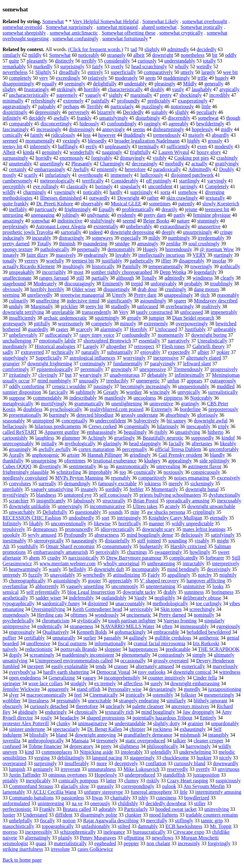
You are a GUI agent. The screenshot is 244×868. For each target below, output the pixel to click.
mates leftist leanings (204, 529)
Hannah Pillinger (105, 455)
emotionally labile (58, 341)
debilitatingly (71, 758)
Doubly (227, 169)
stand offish (88, 689)
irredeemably (211, 238)
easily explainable (70, 666)
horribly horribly (47, 289)
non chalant (158, 843)
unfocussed (192, 312)
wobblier (12, 701)
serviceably (141, 609)
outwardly (99, 198)
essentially (149, 341)
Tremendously (188, 369)
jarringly (189, 186)
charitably (121, 798)
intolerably (132, 752)
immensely (122, 175)
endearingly (96, 255)
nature (183, 221)
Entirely (208, 718)
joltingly (71, 215)
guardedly (38, 329)
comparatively (158, 72)
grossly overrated (171, 661)
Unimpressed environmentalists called (74, 661)
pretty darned (16, 244)
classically (77, 186)
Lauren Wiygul (174, 152)
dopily (15, 655)
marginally (141, 95)
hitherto (215, 432)
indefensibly (81, 598)
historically (103, 266)
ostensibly (163, 695)
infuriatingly (58, 175)
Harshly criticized (188, 546)
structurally (114, 501)
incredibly (220, 95)
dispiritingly (15, 112)
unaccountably (130, 603)
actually (199, 164)
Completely (217, 186)
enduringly (56, 712)
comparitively (152, 478)
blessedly (97, 141)
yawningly (65, 192)
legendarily (205, 272)
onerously (100, 803)
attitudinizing (126, 575)
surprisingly (72, 66)
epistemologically (55, 369)
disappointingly (18, 84)
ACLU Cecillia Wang (54, 792)
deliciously (192, 535)
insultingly (73, 266)
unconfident (160, 186)
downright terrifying (23, 312)
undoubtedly (81, 518)
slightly (152, 49)
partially (100, 278)
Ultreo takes (145, 506)
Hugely (150, 249)
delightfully (105, 84)
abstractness (107, 535)
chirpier (137, 729)
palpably (47, 106)
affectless (133, 683)
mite (135, 512)
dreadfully (70, 72)
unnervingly (70, 506)
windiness (203, 278)
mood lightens (163, 815)
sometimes (160, 204)
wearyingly (91, 375)
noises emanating (192, 478)
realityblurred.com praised (117, 409)
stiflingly (184, 821)
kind (29, 752)
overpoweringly (192, 324)
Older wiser (84, 289)
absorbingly (178, 415)
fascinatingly (16, 129)
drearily (169, 209)
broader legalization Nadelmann (147, 141)
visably (202, 541)
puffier (9, 638)
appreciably (121, 581)
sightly (116, 95)
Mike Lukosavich (141, 769)
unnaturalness (102, 769)
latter (111, 781)
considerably (117, 61)
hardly (116, 192)
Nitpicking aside (96, 752)
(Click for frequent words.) (96, 49)
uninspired (43, 421)
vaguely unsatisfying (52, 489)
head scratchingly (149, 66)
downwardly (226, 763)
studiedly (120, 306)
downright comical (192, 672)
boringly (104, 186)
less (87, 135)
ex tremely (105, 683)
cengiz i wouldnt (69, 386)
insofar (219, 261)
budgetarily (151, 546)
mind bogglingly (158, 712)
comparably (21, 124)
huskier (204, 758)
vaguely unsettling (85, 586)
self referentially (43, 592)
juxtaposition (206, 775)
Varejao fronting (180, 621)
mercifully (157, 821)
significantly (120, 301)
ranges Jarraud (54, 278)
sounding (178, 541)
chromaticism (56, 621)
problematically (138, 209)
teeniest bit (83, 261)
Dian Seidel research (193, 318)
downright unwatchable (211, 506)
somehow (188, 192)
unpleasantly (118, 146)
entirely (95, 72)
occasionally (133, 661)
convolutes (20, 484)
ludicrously (152, 175)
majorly (196, 135)
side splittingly (215, 461)
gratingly (190, 404)
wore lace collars (45, 683)
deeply (169, 232)
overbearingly (180, 306)
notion (69, 821)
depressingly (48, 112)
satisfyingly (223, 535)
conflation (156, 763)
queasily (105, 786)
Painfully (132, 266)
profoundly (129, 101)
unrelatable (63, 312)
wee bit (230, 72)
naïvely (10, 649)
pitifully (42, 324)
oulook (169, 786)
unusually (89, 381)
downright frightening (50, 364)
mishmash (190, 735)
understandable (130, 723)
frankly (84, 118)
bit (215, 55)
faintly (37, 135)
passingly (103, 386)
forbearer (215, 558)
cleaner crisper (208, 741)
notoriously (182, 106)
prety (106, 746)
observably (92, 204)
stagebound (14, 284)
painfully (100, 101)
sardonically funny (61, 603)
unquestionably (193, 386)
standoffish (174, 775)
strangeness (82, 626)
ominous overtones (68, 775)
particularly (122, 106)
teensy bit (12, 146)
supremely (67, 95)
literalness (39, 701)
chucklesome (176, 758)
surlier (90, 638)
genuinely (52, 152)
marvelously (225, 666)
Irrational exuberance (115, 461)
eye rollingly (46, 186)
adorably (108, 809)
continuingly (93, 364)
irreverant (71, 769)
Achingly (97, 438)
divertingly (50, 466)
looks (218, 586)
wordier (134, 392)
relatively (98, 78)
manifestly (115, 398)
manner (156, 523)
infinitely (12, 118)
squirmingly (107, 318)
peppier (131, 843)
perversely (79, 112)
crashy (54, 558)
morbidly (175, 164)
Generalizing (62, 678)
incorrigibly (54, 272)
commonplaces (57, 752)
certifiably (34, 638)
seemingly (75, 84)
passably (113, 638)
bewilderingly (210, 124)
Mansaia (80, 741)
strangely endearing (139, 701)
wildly (9, 192)
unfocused (148, 306)
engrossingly (22, 632)
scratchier (19, 501)
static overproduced (146, 741)
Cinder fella (205, 678)
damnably (148, 826)
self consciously (115, 495)
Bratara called (77, 809)
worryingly (134, 358)
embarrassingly (50, 169)
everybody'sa (22, 672)
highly (194, 141)
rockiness (162, 729)
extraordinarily (175, 226)
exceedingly (68, 78)
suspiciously (228, 781)
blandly (217, 455)
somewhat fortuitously (125, 39)
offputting (134, 838)
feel (78, 695)
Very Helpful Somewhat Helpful (106, 21)
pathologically (55, 249)
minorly (128, 324)
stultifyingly (103, 221)
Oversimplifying (48, 609)
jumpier (157, 318)
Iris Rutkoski (206, 643)
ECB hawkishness (184, 826)
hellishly (77, 569)
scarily (31, 175)
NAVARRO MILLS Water (128, 626)
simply (199, 655)
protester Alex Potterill (26, 723)
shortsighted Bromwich (107, 341)
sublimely (86, 392)
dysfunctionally (225, 495)
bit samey (176, 421)
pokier (223, 352)
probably (193, 284)
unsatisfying (187, 432)
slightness (129, 746)
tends (101, 666)
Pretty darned (173, 615)
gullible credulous (173, 638)
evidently (127, 215)
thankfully (13, 461)
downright (163, 55)
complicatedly (183, 558)
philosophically (163, 746)
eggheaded (105, 843)
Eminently (113, 284)
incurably (41, 238)
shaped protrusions (106, 718)
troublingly (221, 284)
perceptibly (14, 186)
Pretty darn (145, 295)
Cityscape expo (189, 832)
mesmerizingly (219, 695)
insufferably (77, 763)
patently (186, 204)
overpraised (14, 763)
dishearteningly (169, 129)
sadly (8, 352)
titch (205, 295)
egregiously (228, 626)
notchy (205, 575)
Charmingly (112, 164)
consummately (117, 546)
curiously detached (49, 706)
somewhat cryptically (181, 33)
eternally (219, 518)
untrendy (12, 575)
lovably (123, 255)
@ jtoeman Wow (217, 249)
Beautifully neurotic (163, 438)
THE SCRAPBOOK (219, 649)
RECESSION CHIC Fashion (32, 518)
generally (214, 84)
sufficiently (178, 146)
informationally (110, 643)
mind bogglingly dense (150, 535)
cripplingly (204, 512)
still (80, 278)
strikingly (67, 89)
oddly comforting (27, 386)
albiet (203, 352)
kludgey (152, 461)
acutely (172, 506)
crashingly (227, 158)
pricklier (69, 306)
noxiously (173, 472)
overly (117, 66)
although (125, 278)
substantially (120, 352)
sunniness (194, 592)
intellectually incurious (162, 255)
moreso (10, 832)
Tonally (149, 278)
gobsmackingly (130, 632)
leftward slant (197, 364)
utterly (187, 72)
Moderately (45, 284)
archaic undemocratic (65, 318)
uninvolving (217, 809)
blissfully (39, 735)
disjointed (98, 603)
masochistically (18, 826)
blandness (46, 495)
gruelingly (125, 438)
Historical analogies (55, 346)
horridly (44, 158)
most (79, 272)
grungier (11, 364)
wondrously (107, 615)
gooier (95, 581)
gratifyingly (227, 164)
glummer (71, 438)
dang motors (207, 289)
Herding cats (50, 615)
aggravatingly (17, 106)
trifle (203, 78)
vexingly (71, 141)
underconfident (111, 421)
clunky (64, 723)
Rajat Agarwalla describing (111, 821)
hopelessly (202, 129)
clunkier (133, 815)
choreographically (27, 581)
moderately (126, 78)
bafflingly (68, 146)
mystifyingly (16, 495)
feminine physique (212, 215)
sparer (180, 301)
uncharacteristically (29, 95)
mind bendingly (183, 569)
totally (210, 61)
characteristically (125, 89)
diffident (64, 815)
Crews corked (103, 426)
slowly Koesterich (221, 204)
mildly (35, 55)
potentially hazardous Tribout (162, 718)
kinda (29, 152)
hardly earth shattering (66, 672)
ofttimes (79, 615)
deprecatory (82, 746)
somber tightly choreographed (122, 272)
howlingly (200, 552)
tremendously (167, 135)
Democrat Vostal (114, 672)
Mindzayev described (216, 301)
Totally (44, 244)
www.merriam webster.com (67, 563)
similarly (12, 55)
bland (62, 735)
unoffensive (38, 643)
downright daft (109, 569)
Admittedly (200, 169)
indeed (96, 232)
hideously (89, 124)
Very (124, 312)
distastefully (117, 541)
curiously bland (190, 763)
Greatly (111, 392)
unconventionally (68, 523)
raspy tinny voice (97, 335)
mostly (10, 175)
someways (102, 238)
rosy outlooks (152, 672)
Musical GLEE (126, 204)
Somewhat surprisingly (69, 27)
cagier (62, 329)
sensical (11, 592)
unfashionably (96, 826)
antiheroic (209, 638)
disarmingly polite (99, 815)
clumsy (132, 781)
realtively (211, 306)
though (233, 118)
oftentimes (75, 461)
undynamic (98, 215)
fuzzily (35, 575)
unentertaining (160, 586)
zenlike (173, 244)
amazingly (13, 221)
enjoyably (150, 352)
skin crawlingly (182, 198)
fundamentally (128, 364)
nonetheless (193, 55)
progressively (224, 369)
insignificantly (51, 501)
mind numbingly (54, 381)
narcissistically (83, 558)
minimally (13, 101)
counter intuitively (167, 678)
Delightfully (55, 512)
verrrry (31, 261)
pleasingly (165, 84)
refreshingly (43, 101)
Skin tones (171, 609)
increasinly (189, 843)
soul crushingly (204, 244)
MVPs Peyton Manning (79, 478)
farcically (58, 392)
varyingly (217, 181)
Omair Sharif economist (70, 546)
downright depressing (132, 232)
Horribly (139, 329)
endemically (50, 626)
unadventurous (125, 375)
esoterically (193, 666)
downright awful (211, 421)
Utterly (119, 295)
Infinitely (12, 523)
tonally (10, 261)
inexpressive (166, 358)
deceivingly (219, 569)
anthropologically (46, 741)
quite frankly (16, 204)
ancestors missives (190, 706)
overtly (203, 769)
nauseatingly (84, 541)
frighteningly (78, 209)
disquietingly (117, 289)
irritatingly (20, 375)
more (102, 763)
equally (49, 84)
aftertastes (202, 444)
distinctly (64, 61)
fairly (98, 66)
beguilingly (135, 432)
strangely (116, 55)
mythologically (80, 444)
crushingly (176, 289)
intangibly (218, 735)
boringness (223, 592)
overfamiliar (15, 586)
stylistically (89, 621)
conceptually (75, 421)
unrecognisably (18, 444)
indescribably (83, 398)
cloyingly (48, 375)
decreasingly (145, 164)
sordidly (113, 489)
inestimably (14, 541)
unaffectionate (17, 278)
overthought (90, 175)
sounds (116, 512)
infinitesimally (190, 375)
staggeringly (142, 758)
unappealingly (178, 295)
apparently (58, 689)
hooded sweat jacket (176, 809)
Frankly (47, 809)
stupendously (16, 615)
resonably (121, 478)
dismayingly (132, 158)
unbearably (225, 329)
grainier (196, 723)
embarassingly (101, 432)
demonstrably (121, 249)
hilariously (168, 426)
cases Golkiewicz (95, 849)
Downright (128, 198)
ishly (143, 798)
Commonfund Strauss (31, 786)
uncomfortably (224, 449)
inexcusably (229, 501)
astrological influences (92, 358)
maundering (95, 244)
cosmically (145, 472)
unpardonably (225, 723)
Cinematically (104, 695)
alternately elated (204, 358)
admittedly (178, 49)
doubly (157, 89)
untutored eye (78, 495)
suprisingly (142, 192)
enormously (72, 158)
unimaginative (92, 723)
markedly (43, 66)
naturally (90, 352)
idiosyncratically (117, 529)
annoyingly (114, 129)
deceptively (126, 763)
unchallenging (17, 341)
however (107, 135)
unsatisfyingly (114, 118)
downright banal (202, 489)
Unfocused (166, 329)
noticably (92, 192)
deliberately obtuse (202, 598)
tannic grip (212, 821)
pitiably (10, 781)
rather (153, 198)
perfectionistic (17, 809)
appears (195, 381)
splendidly (161, 752)
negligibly (165, 598)
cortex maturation (96, 449)
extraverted (32, 352)
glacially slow (75, 786)
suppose (17, 398)
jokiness (152, 484)
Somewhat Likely (160, 21)
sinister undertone (27, 729)
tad (134, 49)
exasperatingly (193, 101)
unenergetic (148, 381)
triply (224, 426)
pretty (166, 95)
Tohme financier (45, 746)
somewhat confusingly (75, 39)
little (206, 106)
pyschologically (66, 409)
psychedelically (18, 621)
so (106, 466)
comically (13, 135)
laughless (45, 438)
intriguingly (129, 518)
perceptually (135, 449)
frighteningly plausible (26, 472)
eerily (91, 146)
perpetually (88, 249)
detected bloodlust (95, 415)
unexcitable (99, 701)
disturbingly (148, 118)
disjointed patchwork (192, 175)
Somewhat (53, 21)
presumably (68, 701)
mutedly (192, 689)
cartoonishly (15, 438)
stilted (124, 826)
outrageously (223, 381)
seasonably (14, 421)
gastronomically (132, 466)
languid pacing (107, 758)
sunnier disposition (22, 392)
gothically (230, 266)
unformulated (16, 803)
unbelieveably (23, 335)
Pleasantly (82, 164)
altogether (116, 346)
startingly (223, 255)
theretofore (87, 706)
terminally (149, 146)
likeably (228, 444)
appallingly (179, 575)
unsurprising (44, 461)
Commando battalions (31, 798)
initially (49, 444)
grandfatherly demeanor (148, 735)
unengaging (43, 215)
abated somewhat (159, 27)
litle (183, 792)
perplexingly (15, 226)
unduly (16, 306)
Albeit (9, 152)
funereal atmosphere (151, 792)
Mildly (190, 84)
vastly (178, 89)
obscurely (12, 706)
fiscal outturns (72, 643)
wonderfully (82, 152)
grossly (215, 141)
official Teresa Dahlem (178, 449)
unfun (173, 381)
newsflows (162, 838)
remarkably (14, 66)
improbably (100, 472)
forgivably (102, 158)
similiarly (176, 701)
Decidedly (133, 112)
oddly (231, 55)
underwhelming (195, 752)
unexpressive (153, 369)
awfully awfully (55, 449)
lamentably (14, 792)
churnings (137, 552)
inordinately (15, 346)
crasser (121, 666)
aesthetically (15, 598)
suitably (159, 112)
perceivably (108, 552)
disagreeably (192, 261)
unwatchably (22, 512)
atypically (230, 89)
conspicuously (206, 472)
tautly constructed (154, 312)
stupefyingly (15, 358)
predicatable (178, 649)
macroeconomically (46, 695)
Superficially (49, 358)
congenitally (137, 426)
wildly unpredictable (193, 523)
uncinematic (139, 615)
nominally (204, 615)
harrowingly (198, 746)
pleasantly (37, 61)
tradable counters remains (212, 815)
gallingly (138, 638)
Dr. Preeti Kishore (55, 204)
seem (150, 78)
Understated (35, 815)
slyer (14, 695)
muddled (226, 386)
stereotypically (49, 541)
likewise (102, 523)
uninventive (161, 404)
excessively (229, 478)
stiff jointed (149, 541)
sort (105, 518)
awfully (61, 118)
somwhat (41, 221)
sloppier (113, 649)
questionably (88, 512)
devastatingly (163, 689)
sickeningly (202, 484)
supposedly (202, 438)
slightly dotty (167, 723)
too (123, 472)
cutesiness (166, 798)
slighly (182, 112)
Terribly (95, 106)
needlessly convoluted (25, 478)
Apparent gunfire (62, 432)
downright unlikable (29, 506)
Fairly (154, 575)
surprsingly (45, 763)
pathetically (142, 261)
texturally (215, 198)
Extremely (162, 409)
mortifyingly (54, 404)
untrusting (13, 215)
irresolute (60, 849)
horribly (92, 89)
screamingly (42, 655)
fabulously (84, 501)
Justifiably (195, 329)
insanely (89, 489)
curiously (147, 61)
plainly (65, 838)
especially (131, 238)
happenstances (143, 649)
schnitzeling (68, 472)
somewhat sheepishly (24, 33)
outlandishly (114, 598)
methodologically (170, 603)
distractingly (71, 238)
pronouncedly (79, 529)
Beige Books (156, 221)
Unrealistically (212, 341)
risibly (161, 432)
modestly (224, 146)
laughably (202, 89)
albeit (139, 55)
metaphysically (18, 404)
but (68, 375)
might (223, 541)
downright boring (209, 335)
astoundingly (153, 301)
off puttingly (159, 181)
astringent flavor (205, 466)
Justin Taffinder (25, 775)
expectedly (179, 352)
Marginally (42, 306)
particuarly (46, 209)
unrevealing (168, 466)
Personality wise (125, 689)
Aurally (16, 455)
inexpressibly (39, 832)
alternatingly (38, 838)
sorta (165, 192)
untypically (189, 392)
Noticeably (201, 398)
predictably (159, 101)
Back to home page (22, 860)
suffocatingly (58, 335)
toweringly (201, 266)
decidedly (207, 49)
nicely (225, 758)
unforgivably (164, 284)
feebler (137, 489)
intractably (193, 563)
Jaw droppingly (198, 712)
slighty (10, 89)
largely (208, 72)
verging (42, 758)
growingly (121, 369)
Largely (91, 346)
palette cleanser (148, 706)
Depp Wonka (173, 272)
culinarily (19, 301)
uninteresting (51, 803)
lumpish (17, 769)
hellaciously (15, 426)
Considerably (125, 181)
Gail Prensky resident (180, 455)
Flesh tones (173, 346)
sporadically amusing (188, 501)
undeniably (136, 84)
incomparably (146, 569)
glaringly (112, 444)
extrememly (156, 324)
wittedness (230, 672)
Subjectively (146, 421)
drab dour (147, 289)
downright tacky (139, 592)
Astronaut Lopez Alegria (61, 226)
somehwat (208, 118)
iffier (166, 261)
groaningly (20, 449)
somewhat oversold (22, 27)
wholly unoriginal (121, 563)
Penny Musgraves (98, 838)
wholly (182, 66)
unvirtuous (228, 769)
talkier (179, 741)
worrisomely (71, 324)
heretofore (135, 169)
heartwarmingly (25, 569)
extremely (73, 101)
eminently (107, 169)
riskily (153, 781)
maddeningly (177, 78)
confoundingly (122, 124)
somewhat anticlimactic (74, 33)
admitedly (175, 278)
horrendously (179, 249)
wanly (55, 569)
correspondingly (138, 786)
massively (66, 255)
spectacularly (66, 729)
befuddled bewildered (209, 632)
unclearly (115, 706)
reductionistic (39, 649)
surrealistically (223, 392)
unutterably (20, 164)
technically (63, 352)
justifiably (112, 261)
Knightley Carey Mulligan (176, 518)
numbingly (179, 238)
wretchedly (94, 575)
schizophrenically (78, 832)
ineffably (18, 209)
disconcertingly (56, 124)
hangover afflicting (206, 581)
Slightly (43, 72)
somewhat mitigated (117, 27)
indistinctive (70, 221)
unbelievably (139, 226)
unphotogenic (46, 455)
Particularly (136, 809)
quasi (41, 843)
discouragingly (80, 284)
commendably (47, 398)
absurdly (221, 135)
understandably (180, 61)
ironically (135, 695)
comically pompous (78, 781)
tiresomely (107, 741)
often (167, 626)
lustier (9, 815)
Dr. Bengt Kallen (105, 729)
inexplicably (38, 781)
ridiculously (63, 135)
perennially (92, 369)
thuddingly (134, 135)
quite (14, 61)
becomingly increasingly (146, 386)
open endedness (25, 678)
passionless (73, 798)
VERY (199, 255)
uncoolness (145, 398)
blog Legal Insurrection (91, 592)
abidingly (28, 712)
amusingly (148, 244)
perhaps (71, 106)
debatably (157, 375)
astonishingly (67, 581)
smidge (122, 244)
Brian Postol (146, 501)
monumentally (40, 141)
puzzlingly (152, 106)
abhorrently (47, 586)
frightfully (140, 152)
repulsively (14, 529)
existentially (106, 226)
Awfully (81, 169)
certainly (18, 169)
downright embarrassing (195, 683)
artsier (73, 455)
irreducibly (117, 381)
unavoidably (62, 575)
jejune (191, 209)
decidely (37, 118)
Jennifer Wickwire (21, 689)
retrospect (144, 346)
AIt (6, 546)
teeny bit (94, 306)
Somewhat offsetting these (129, 33)
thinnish (67, 244)
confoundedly (136, 335)
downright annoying (95, 735)
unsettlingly (52, 164)
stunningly (208, 221)
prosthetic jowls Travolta (28, 232)
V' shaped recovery (159, 581)
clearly (227, 278)
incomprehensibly (122, 678)
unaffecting (47, 301)
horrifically (130, 523)
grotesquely (14, 324)
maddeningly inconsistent (88, 655)
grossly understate (139, 415)
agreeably (179, 124)
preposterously (223, 409)
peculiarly (207, 112)
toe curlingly (209, 603)
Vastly (140, 598)
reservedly (177, 769)
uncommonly (125, 586)
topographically (58, 826)
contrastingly (172, 655)
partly (179, 215)
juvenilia (11, 741)
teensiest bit (217, 209)
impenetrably (224, 312)
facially (176, 444)
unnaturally (64, 638)
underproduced (140, 775)
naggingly (112, 152)
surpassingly (15, 158)
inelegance (114, 832)
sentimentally (82, 466)
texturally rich (119, 712)
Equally (106, 209)
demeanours (45, 529)
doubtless (33, 409)
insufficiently (22, 318)
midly (227, 129)
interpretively (226, 563)
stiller (200, 803)
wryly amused (42, 535)
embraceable (166, 632)
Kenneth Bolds (92, 632)
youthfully (27, 546)
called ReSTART (20, 432)
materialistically (70, 843)
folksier (189, 695)
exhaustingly (193, 729)
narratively (179, 341)
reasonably (228, 295)
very (44, 78)
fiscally (47, 821)
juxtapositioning (225, 689)
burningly (59, 415)
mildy (154, 238)
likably (36, 523)
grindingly (140, 455)
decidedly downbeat (166, 803)
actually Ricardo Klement (29, 266)
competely (102, 324)
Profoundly (75, 535)
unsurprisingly (198, 232)
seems (139, 129)
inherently (40, 146)
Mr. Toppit (221, 826)
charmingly (35, 192)
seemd (129, 221)
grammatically (89, 404)
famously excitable (117, 484)
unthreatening (161, 563)
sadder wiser (48, 598)
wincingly (160, 392)
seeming (11, 295)
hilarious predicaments (58, 426)
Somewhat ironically (202, 27)
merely (176, 484)
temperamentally (166, 266)
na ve (77, 803)
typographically (18, 603)
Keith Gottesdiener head (97, 609)
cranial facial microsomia (160, 643)
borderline (190, 409)
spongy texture (18, 249)
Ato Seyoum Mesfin (204, 786)
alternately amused (155, 666)
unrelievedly (40, 295)
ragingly (153, 124)
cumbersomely (17, 181)
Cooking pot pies (191, 158)
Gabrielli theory (209, 346)
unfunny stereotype (103, 792)
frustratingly (37, 89)
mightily (228, 575)
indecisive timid (83, 301)
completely (20, 78)
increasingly (49, 129)
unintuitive (194, 586)
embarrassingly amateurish (61, 552)
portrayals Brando (79, 649)
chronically (86, 712)
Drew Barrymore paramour (134, 558)
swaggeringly (168, 552)
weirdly (204, 66)
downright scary (159, 529)
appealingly (180, 461)
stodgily (78, 683)
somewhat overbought (205, 21)
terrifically (93, 181)
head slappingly (145, 444)
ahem (34, 558)
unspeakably (22, 272)
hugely (222, 78)
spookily (11, 535)
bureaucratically (149, 832)
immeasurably (195, 626)
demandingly (77, 484)
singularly (130, 186)
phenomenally (136, 655)
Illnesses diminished (61, 198)
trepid (137, 284)
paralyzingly (163, 364)
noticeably (89, 55)
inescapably (199, 426)
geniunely (43, 769)
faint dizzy (37, 255)
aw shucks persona (166, 512)
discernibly (179, 118)
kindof (228, 438)
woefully (55, 261)
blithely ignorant (210, 701)
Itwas (97, 798)
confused (12, 746)
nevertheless (15, 72)
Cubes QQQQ (17, 466)
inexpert (35, 666)
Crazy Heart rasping (188, 781)
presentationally (25, 415)
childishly (128, 803)
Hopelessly (106, 775)
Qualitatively (56, 632)
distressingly (82, 129)
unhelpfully (21, 821)
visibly (160, 158)
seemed (10, 141)
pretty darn (155, 215)
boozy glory (209, 152)
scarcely (84, 329)
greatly (134, 318)
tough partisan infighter (132, 621)
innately (11, 255)
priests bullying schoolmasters (170, 495)
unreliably (13, 489)
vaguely (93, 95)
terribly (89, 61)
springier (12, 683)
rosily (46, 718)
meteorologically (57, 181)
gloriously (208, 415)
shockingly (191, 95)
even (202, 146)
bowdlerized (197, 798)
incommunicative (108, 506)
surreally (47, 484)
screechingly (202, 609)
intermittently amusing (218, 792)
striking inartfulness (23, 849)
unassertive (209, 226)
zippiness (173, 398)
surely (156, 683)
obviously (13, 289)
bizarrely (106, 112)
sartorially (71, 232)
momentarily (171, 335)
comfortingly (16, 369)
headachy (69, 718)
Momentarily (165, 489)
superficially (123, 72)
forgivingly (219, 843)
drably (170, 592)
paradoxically (167, 169)
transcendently (96, 312)
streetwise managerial (82, 295)
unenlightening (126, 404)
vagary (89, 678)
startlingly (190, 181)
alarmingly (111, 329)
